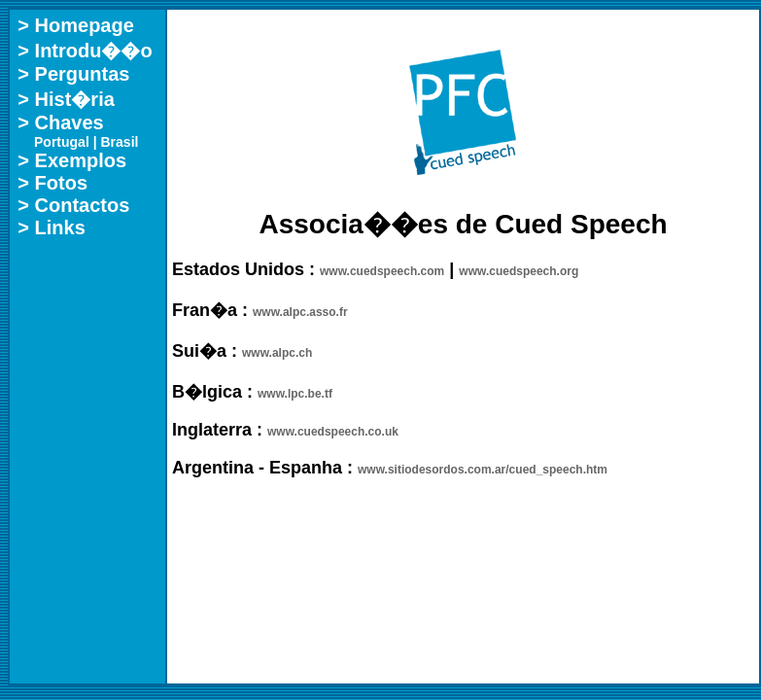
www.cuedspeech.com (382, 271)
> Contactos (73, 205)
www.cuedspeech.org (519, 271)
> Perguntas (73, 74)
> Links (51, 227)
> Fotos (52, 183)
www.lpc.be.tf (295, 394)
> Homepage (75, 25)
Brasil (120, 142)
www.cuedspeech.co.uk (333, 432)
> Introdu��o (85, 51)
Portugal (62, 142)
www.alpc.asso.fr (300, 312)
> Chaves (60, 122)
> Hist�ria (66, 99)
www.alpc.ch (277, 353)
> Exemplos (72, 160)
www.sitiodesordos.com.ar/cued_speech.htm (483, 470)
